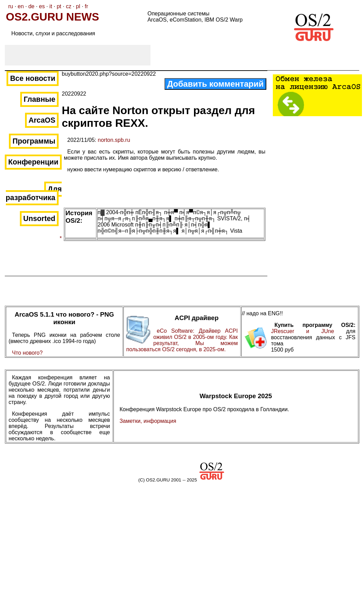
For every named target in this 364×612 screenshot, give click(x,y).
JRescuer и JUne (309, 331)
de (32, 6)
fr (86, 6)
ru (11, 6)
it (51, 6)
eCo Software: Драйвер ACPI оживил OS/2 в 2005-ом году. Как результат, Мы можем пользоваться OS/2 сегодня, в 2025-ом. (182, 340)
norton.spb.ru (114, 140)
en (21, 6)
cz (69, 6)
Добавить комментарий (216, 84)
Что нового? (27, 353)
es (42, 6)
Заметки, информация (148, 421)
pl (78, 6)
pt (59, 6)
